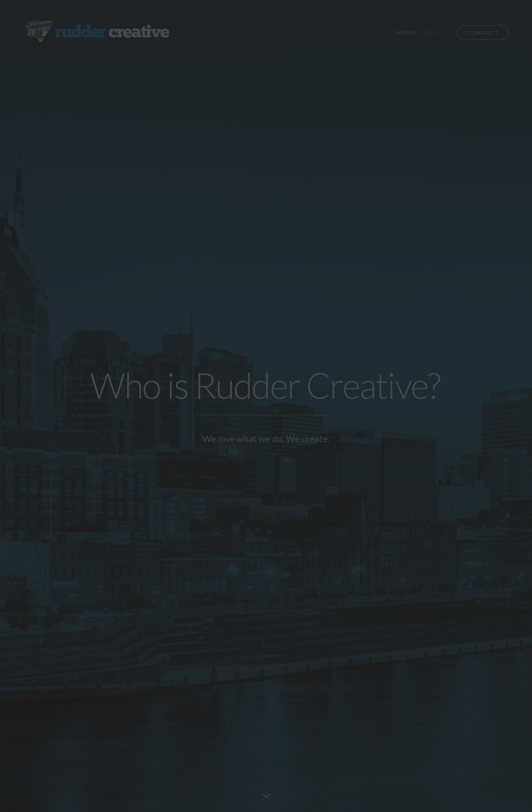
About (436, 32)
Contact (483, 32)
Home (405, 32)
